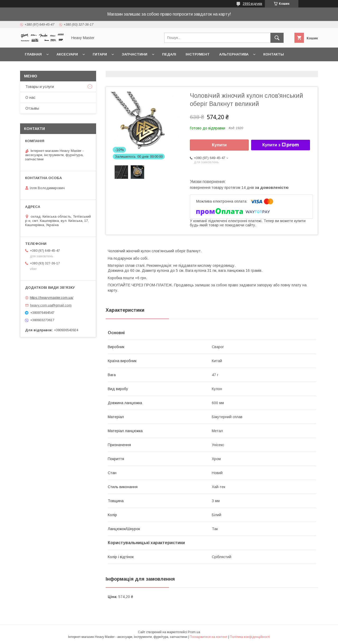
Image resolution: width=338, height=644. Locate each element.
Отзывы (32, 108)
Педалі (169, 54)
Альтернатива (234, 54)
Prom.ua (194, 632)
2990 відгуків (252, 4)
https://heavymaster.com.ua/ (52, 298)
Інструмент (198, 54)
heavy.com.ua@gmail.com (51, 305)
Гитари (100, 54)
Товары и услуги (40, 87)
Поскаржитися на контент (208, 637)
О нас (30, 97)
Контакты (274, 54)
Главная (33, 54)
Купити (219, 145)
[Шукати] (277, 38)
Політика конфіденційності (250, 637)
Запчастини (135, 54)
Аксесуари (67, 54)
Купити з (280, 145)
